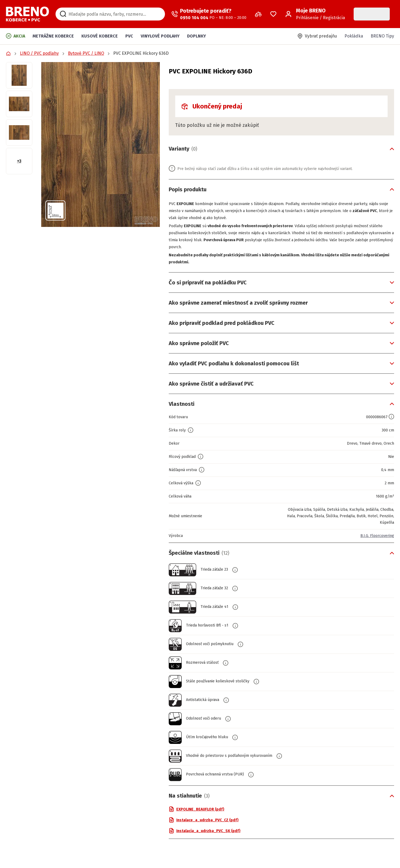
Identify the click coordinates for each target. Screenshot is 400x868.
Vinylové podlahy (160, 36)
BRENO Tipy (382, 36)
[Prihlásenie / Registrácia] (315, 14)
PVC (129, 36)
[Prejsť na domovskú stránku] (27, 14)
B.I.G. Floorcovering (375, 536)
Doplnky (196, 36)
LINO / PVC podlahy (39, 53)
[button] (101, 144)
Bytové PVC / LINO (86, 53)
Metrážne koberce (53, 36)
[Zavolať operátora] (209, 14)
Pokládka (354, 36)
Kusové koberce (100, 36)
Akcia (15, 36)
